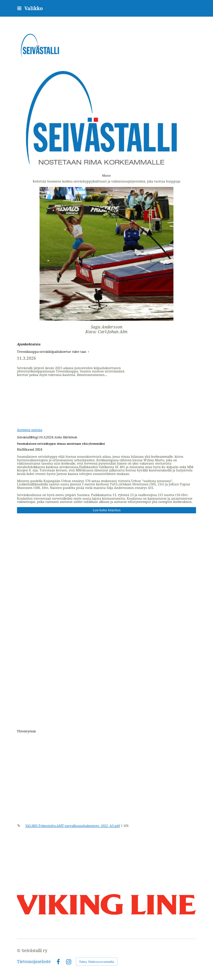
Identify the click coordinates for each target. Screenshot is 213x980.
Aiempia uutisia (30, 430)
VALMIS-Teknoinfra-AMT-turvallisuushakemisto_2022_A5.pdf (73, 826)
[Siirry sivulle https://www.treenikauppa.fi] (106, 750)
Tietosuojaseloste (34, 962)
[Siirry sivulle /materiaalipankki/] (106, 793)
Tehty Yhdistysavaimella (97, 962)
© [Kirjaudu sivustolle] (19, 950)
